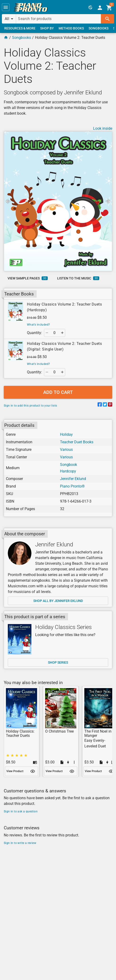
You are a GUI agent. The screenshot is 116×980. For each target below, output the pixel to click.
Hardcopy (68, 471)
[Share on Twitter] (105, 405)
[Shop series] (20, 639)
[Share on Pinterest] (110, 405)
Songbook (69, 465)
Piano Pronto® (72, 486)
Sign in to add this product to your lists (30, 406)
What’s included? (38, 325)
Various (66, 450)
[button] (6, 7)
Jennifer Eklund (73, 479)
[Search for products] (58, 19)
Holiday (66, 434)
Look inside (103, 128)
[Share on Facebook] (100, 405)
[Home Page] (6, 38)
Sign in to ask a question (21, 811)
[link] (31, 7)
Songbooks (21, 38)
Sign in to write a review (20, 843)
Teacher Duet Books (77, 442)
